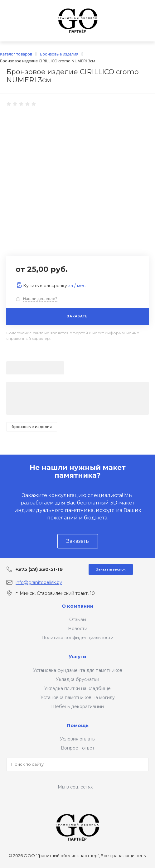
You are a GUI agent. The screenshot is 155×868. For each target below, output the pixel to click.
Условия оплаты (78, 739)
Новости (78, 629)
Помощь (78, 725)
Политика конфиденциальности (77, 638)
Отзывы (78, 620)
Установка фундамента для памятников (78, 670)
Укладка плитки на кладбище (77, 688)
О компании (78, 606)
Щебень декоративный (77, 706)
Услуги (77, 656)
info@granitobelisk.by (39, 582)
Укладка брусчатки (77, 679)
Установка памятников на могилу (78, 697)
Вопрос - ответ (78, 748)
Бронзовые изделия (32, 427)
